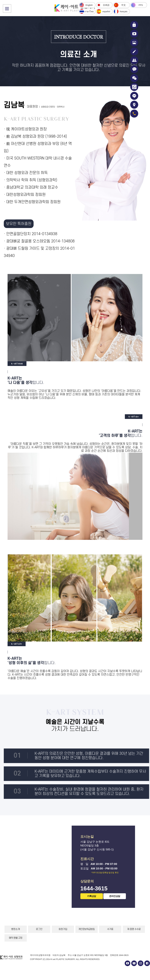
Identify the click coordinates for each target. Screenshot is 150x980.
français (123, 11)
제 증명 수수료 (134, 929)
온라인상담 (115, 896)
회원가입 (63, 929)
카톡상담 (92, 896)
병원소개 (16, 929)
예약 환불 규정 (16, 938)
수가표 (110, 929)
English (89, 5)
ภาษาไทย (89, 11)
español (106, 11)
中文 (124, 5)
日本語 (106, 5)
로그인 (39, 929)
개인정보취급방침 (86, 929)
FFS (141, 5)
